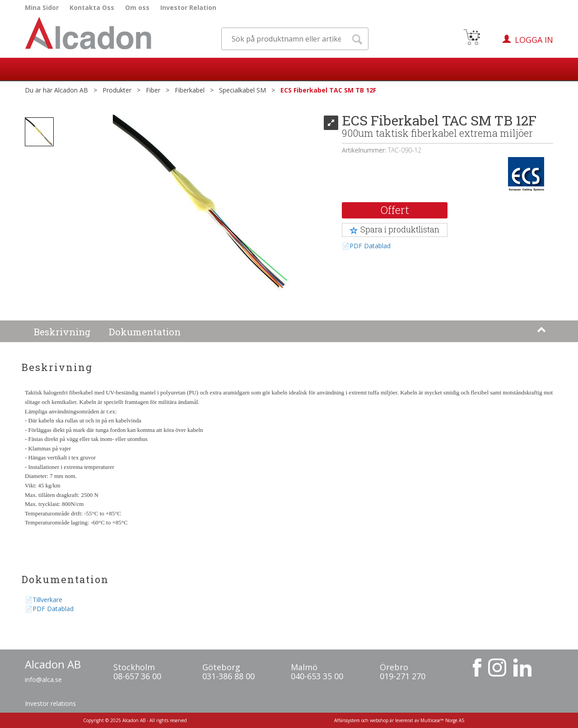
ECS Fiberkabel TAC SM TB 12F (328, 90)
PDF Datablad (370, 246)
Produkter (117, 90)
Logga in (534, 40)
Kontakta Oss (92, 7)
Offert (395, 210)
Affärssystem (347, 720)
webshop (379, 720)
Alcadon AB (71, 90)
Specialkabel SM (242, 90)
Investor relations (50, 703)
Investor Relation (188, 7)
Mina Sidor (42, 7)
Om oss (137, 7)
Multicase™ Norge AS (442, 720)
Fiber (153, 90)
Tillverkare (47, 600)
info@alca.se (43, 679)
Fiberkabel (190, 90)
